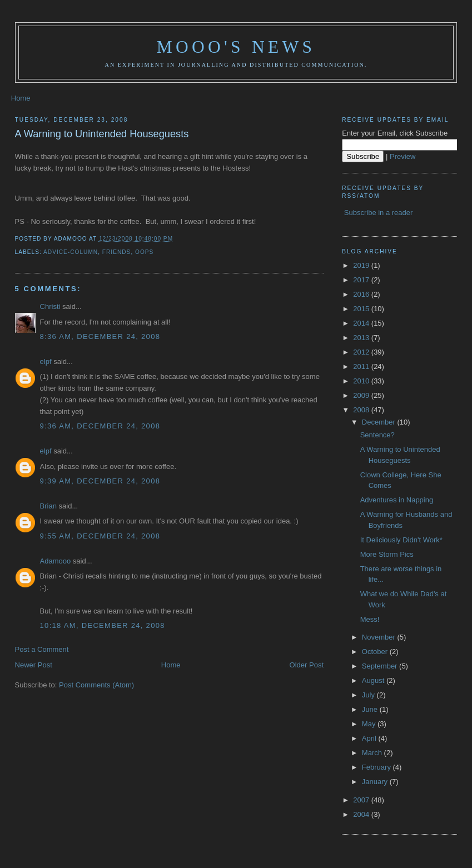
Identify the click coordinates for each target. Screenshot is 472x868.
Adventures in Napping (397, 500)
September (381, 666)
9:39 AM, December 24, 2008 (100, 481)
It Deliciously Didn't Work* (401, 540)
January (376, 782)
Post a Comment (42, 649)
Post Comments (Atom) (96, 685)
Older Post (307, 665)
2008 (362, 410)
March (373, 753)
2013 (362, 338)
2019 (362, 265)
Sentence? (377, 435)
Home (21, 98)
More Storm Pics (387, 554)
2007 (362, 800)
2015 (362, 309)
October (376, 652)
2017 (362, 280)
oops (144, 252)
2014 (362, 323)
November (380, 637)
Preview (403, 156)
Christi (50, 306)
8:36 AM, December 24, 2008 (100, 336)
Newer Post (34, 665)
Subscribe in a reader (379, 213)
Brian (48, 506)
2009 (362, 395)
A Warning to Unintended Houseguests (102, 134)
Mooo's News (236, 47)
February (377, 767)
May (370, 724)
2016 (362, 294)
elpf (46, 361)
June (371, 709)
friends (117, 252)
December (380, 422)
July (369, 695)
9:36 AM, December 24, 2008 (100, 426)
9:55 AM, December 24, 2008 (100, 536)
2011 (362, 366)
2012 (362, 352)
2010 (362, 381)
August (374, 680)
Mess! (370, 619)
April (370, 738)
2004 (362, 814)
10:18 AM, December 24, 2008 (103, 625)
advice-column (71, 252)
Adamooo (56, 561)
